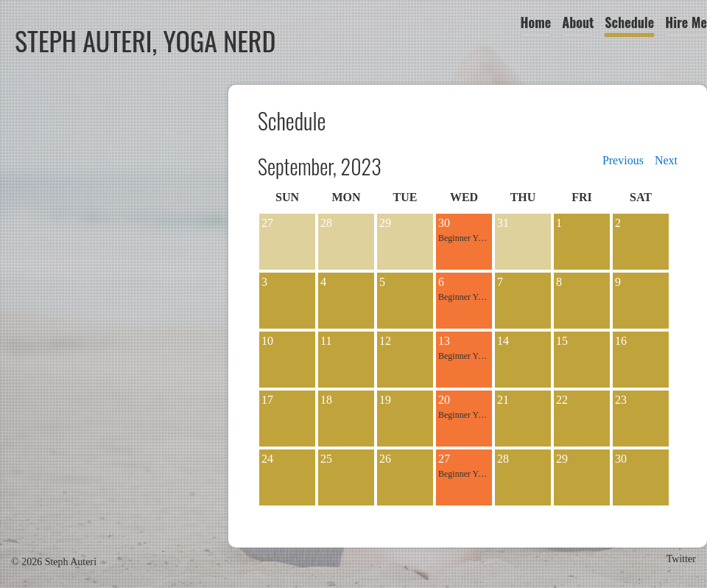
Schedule (629, 22)
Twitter (681, 559)
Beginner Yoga (464, 238)
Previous (623, 160)
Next (666, 160)
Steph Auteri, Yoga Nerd (145, 40)
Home (536, 22)
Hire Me (686, 22)
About (578, 22)
